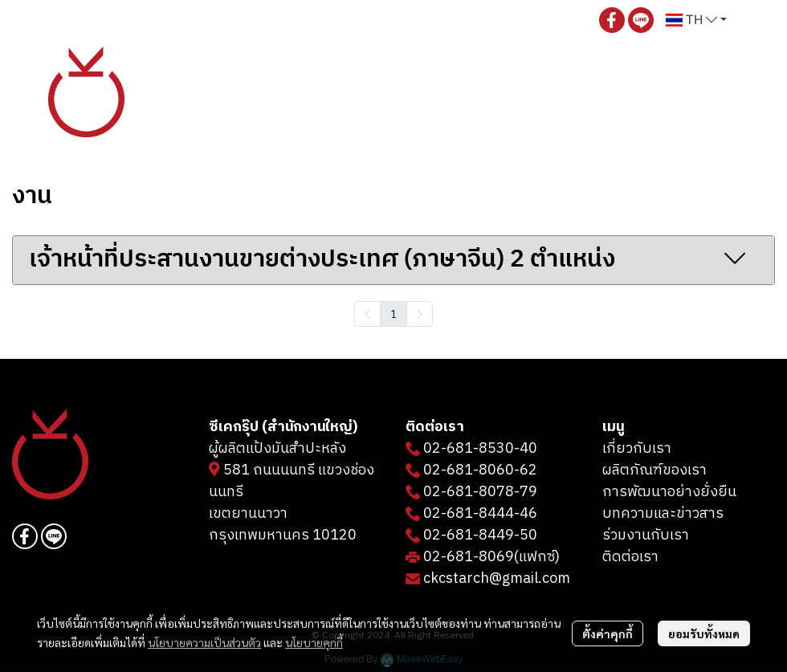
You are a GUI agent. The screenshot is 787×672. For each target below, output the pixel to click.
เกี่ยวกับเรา (637, 449)
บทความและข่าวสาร (663, 514)
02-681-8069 (469, 557)
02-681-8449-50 (480, 536)
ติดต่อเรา (630, 557)
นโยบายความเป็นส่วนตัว (204, 642)
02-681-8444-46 (480, 514)
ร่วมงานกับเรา (646, 536)
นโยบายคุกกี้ (314, 642)
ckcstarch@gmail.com (497, 579)
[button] (696, 20)
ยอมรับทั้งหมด (704, 633)
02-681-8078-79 (480, 492)
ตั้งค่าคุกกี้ (608, 633)
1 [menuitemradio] (393, 313)
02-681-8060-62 (480, 470)
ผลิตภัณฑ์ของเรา (654, 470)
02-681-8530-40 (480, 449)
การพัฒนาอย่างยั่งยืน (669, 492)
